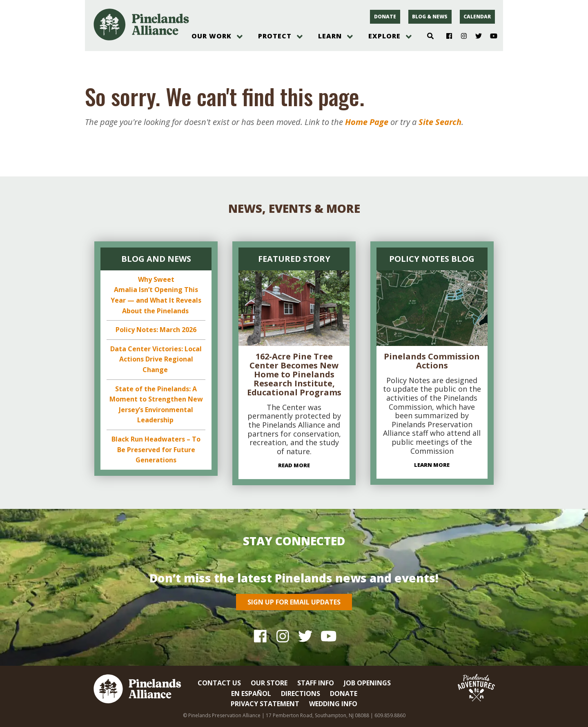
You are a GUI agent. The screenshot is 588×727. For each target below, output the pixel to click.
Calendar (477, 17)
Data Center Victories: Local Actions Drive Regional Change (156, 359)
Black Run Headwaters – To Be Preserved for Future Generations (156, 449)
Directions (301, 694)
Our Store (269, 683)
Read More (294, 465)
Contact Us (219, 683)
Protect (275, 36)
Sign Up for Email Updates (294, 602)
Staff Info (316, 683)
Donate (385, 17)
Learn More (432, 465)
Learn (330, 36)
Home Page (367, 122)
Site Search (440, 122)
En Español (251, 694)
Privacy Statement (265, 704)
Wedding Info (333, 704)
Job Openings (367, 683)
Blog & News (430, 17)
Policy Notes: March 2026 (156, 330)
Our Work (212, 36)
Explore (384, 36)
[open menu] (240, 37)
